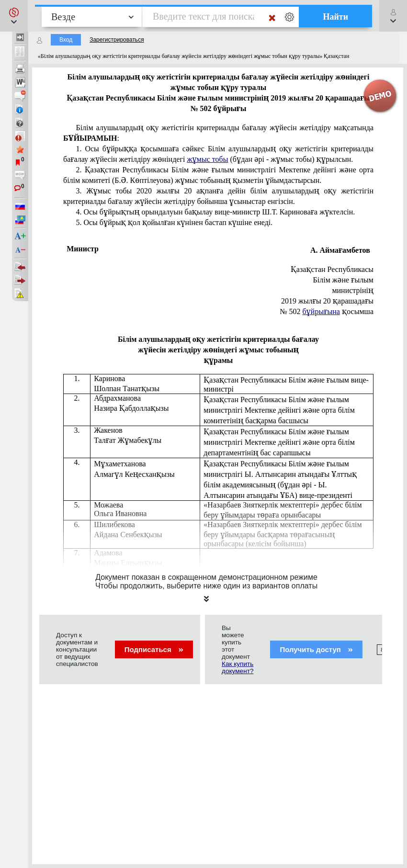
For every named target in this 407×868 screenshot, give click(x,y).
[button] (14, 16)
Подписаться (154, 649)
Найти (335, 17)
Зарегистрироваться (117, 40)
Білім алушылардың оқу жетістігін (218, 133)
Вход (66, 40)
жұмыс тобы (207, 159)
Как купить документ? (237, 667)
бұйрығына (321, 311)
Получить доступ (316, 649)
